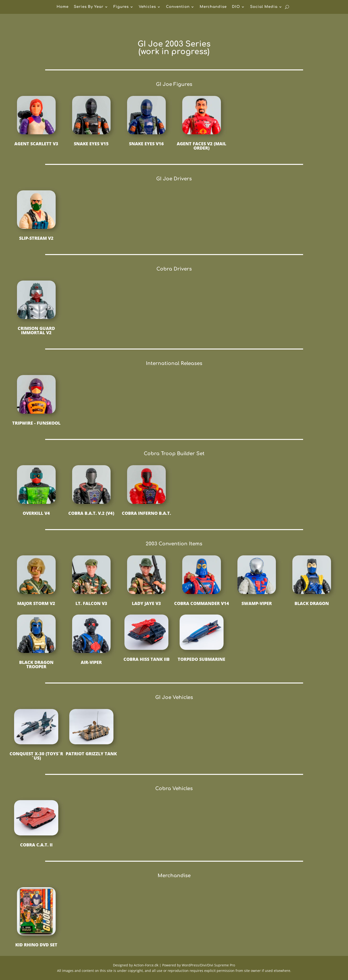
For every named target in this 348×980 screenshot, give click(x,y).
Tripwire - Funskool (36, 423)
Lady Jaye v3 (146, 603)
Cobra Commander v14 (202, 603)
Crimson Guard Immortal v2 (36, 330)
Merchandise (213, 7)
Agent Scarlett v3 (36, 144)
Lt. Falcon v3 (91, 603)
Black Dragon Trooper (36, 664)
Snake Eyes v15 (91, 144)
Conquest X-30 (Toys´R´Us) (36, 756)
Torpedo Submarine (201, 659)
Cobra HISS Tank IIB (147, 659)
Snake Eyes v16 (146, 144)
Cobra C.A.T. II (36, 845)
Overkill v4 (36, 513)
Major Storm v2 (36, 603)
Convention (178, 7)
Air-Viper (91, 662)
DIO (236, 7)
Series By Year (89, 7)
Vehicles (147, 7)
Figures (121, 7)
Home (63, 7)
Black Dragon (312, 603)
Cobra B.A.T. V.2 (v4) (91, 513)
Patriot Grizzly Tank (91, 754)
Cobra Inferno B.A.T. (146, 513)
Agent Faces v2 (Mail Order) (201, 146)
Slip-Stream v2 (36, 238)
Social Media (264, 7)
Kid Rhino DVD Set (36, 945)
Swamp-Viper (257, 603)
